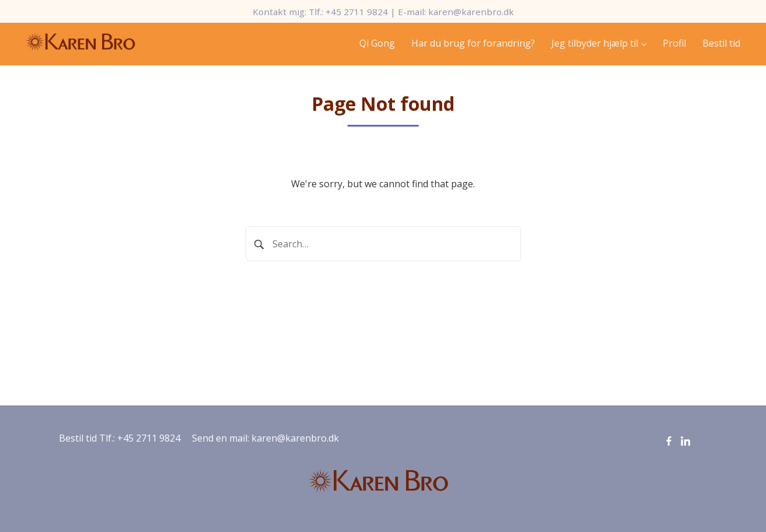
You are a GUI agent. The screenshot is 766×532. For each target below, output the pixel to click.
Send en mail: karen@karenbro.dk (265, 438)
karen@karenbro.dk (471, 12)
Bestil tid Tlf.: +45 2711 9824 (120, 438)
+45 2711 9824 (357, 12)
